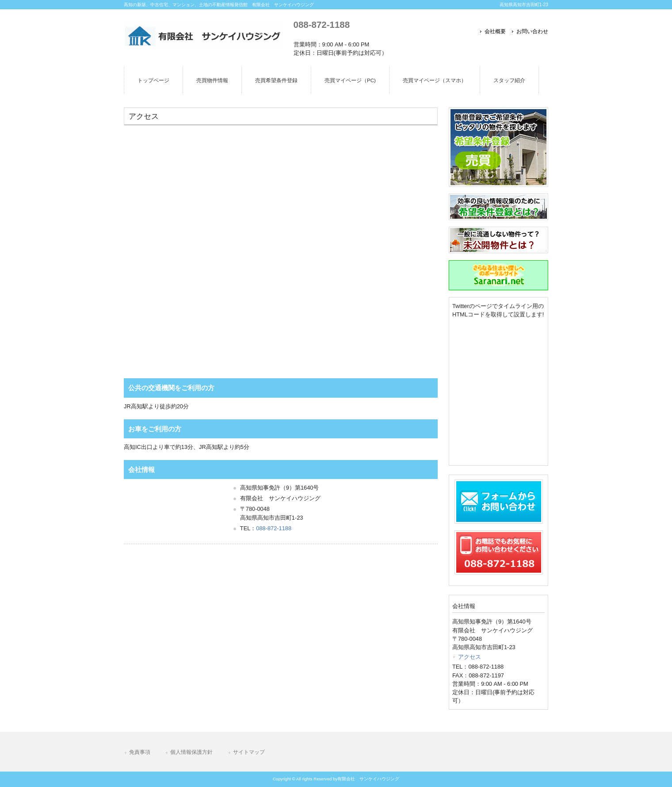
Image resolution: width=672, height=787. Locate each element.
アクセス (470, 657)
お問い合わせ (532, 31)
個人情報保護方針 (191, 752)
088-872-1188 (322, 25)
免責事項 (140, 752)
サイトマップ (249, 752)
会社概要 (495, 31)
